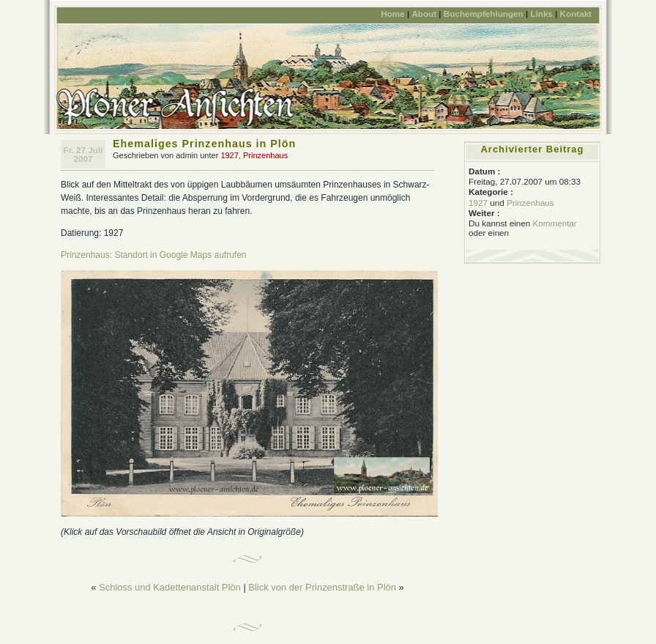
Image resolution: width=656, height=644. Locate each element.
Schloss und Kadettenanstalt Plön (170, 587)
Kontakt (576, 14)
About (424, 14)
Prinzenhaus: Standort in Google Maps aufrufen (154, 255)
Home (392, 14)
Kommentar (554, 223)
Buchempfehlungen (484, 14)
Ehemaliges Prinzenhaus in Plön (204, 144)
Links (541, 14)
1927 (229, 155)
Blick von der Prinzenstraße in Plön (322, 587)
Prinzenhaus (265, 155)
